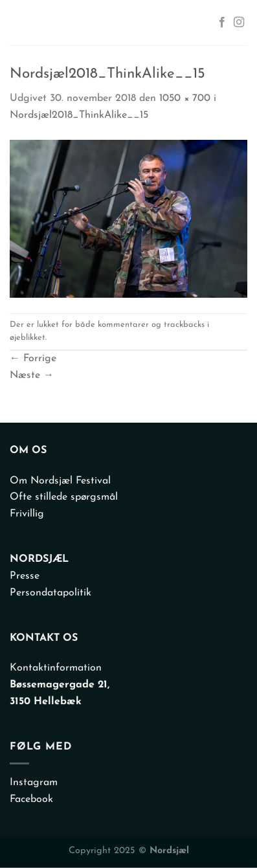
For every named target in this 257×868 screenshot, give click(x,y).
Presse (25, 576)
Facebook (31, 799)
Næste (32, 375)
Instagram (34, 783)
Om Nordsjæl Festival (60, 481)
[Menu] (22, 23)
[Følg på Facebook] (222, 23)
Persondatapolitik (50, 593)
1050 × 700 (185, 98)
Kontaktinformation (56, 668)
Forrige (33, 359)
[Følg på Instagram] (239, 23)
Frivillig (27, 514)
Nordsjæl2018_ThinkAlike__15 (79, 115)
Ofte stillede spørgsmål (64, 497)
